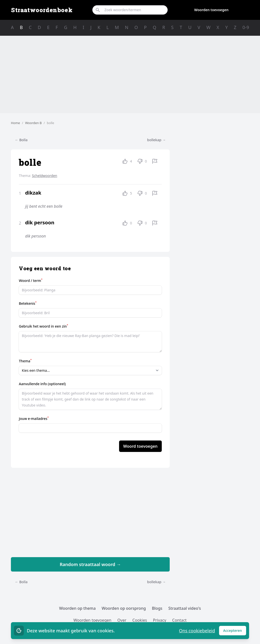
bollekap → (156, 140)
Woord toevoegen (140, 446)
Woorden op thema (77, 608)
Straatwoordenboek (42, 10)
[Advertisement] (130, 74)
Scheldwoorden (45, 176)
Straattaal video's (185, 608)
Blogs (157, 608)
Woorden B (33, 123)
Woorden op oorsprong (124, 608)
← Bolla (21, 140)
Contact (179, 620)
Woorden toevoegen (211, 10)
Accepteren (235, 632)
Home (15, 123)
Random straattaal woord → (90, 564)
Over (122, 620)
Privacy (160, 620)
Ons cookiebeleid (197, 631)
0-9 (246, 27)
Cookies (140, 620)
